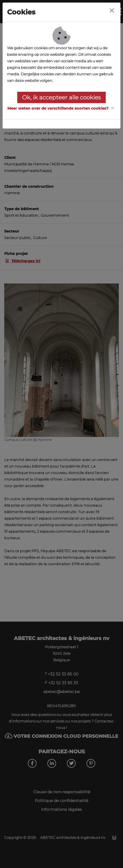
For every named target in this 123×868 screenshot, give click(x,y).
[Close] (112, 11)
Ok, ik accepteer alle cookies (61, 97)
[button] (61, 108)
